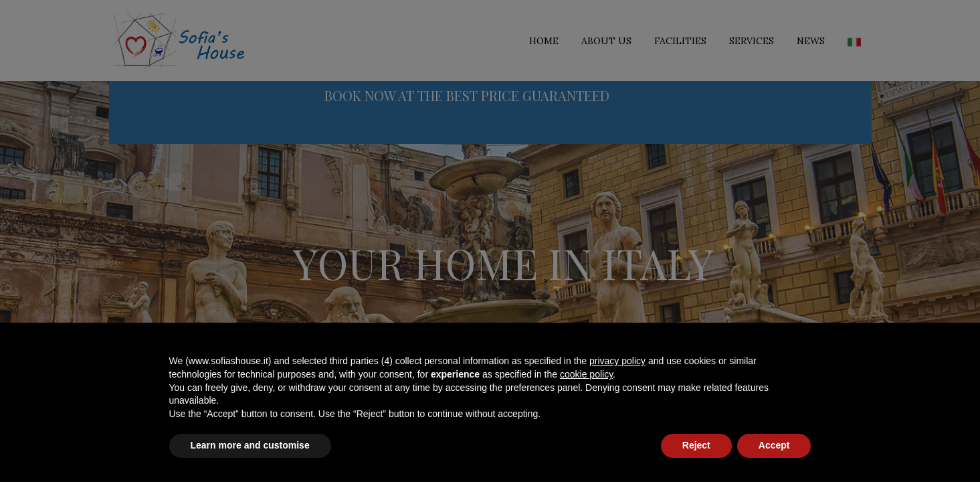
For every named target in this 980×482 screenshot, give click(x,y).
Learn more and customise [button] (250, 445)
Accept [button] (774, 445)
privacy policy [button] (617, 361)
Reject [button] (696, 445)
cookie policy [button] (586, 374)
